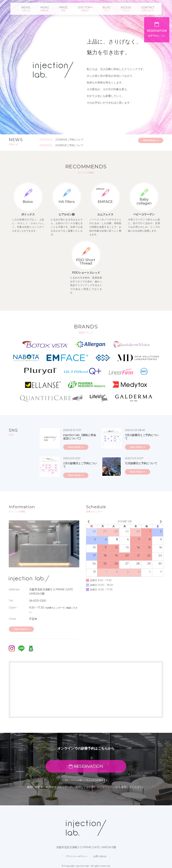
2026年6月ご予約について (70, 140)
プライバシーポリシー (76, 856)
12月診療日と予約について (141, 463)
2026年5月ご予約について (69, 145)
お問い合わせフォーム (102, 787)
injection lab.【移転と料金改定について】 (80, 437)
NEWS (26, 7)
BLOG (106, 7)
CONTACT (148, 7)
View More (151, 140)
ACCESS (126, 7)
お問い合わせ (100, 856)
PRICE (63, 7)
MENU (45, 7)
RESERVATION (86, 766)
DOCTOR (84, 7)
